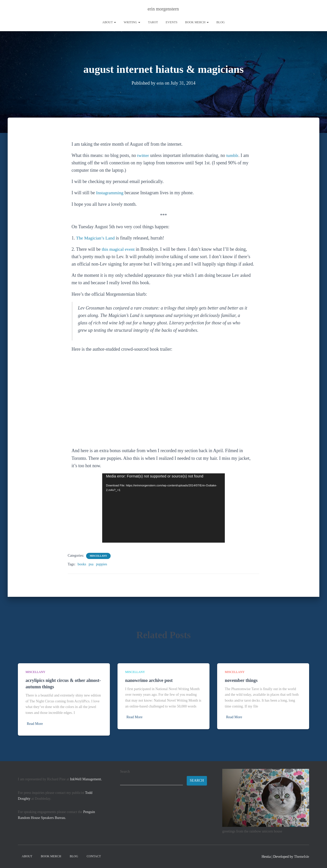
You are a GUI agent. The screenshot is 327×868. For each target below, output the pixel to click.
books (82, 564)
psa (91, 564)
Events (171, 22)
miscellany (98, 556)
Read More (35, 724)
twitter (143, 155)
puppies (102, 564)
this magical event (118, 249)
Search (125, 772)
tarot (153, 22)
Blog (221, 22)
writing (132, 22)
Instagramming (110, 193)
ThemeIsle (302, 857)
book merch (197, 22)
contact (94, 856)
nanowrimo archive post (149, 680)
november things (241, 680)
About (109, 22)
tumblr (232, 155)
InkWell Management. (86, 779)
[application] (163, 508)
